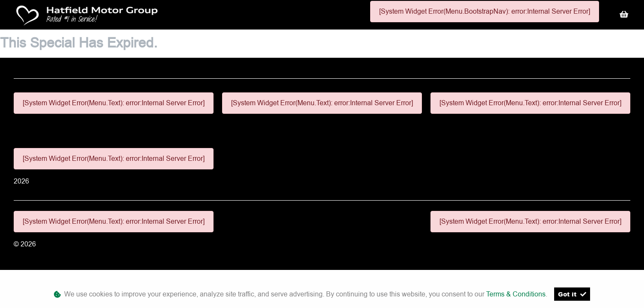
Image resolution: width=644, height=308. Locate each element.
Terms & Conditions (516, 294)
